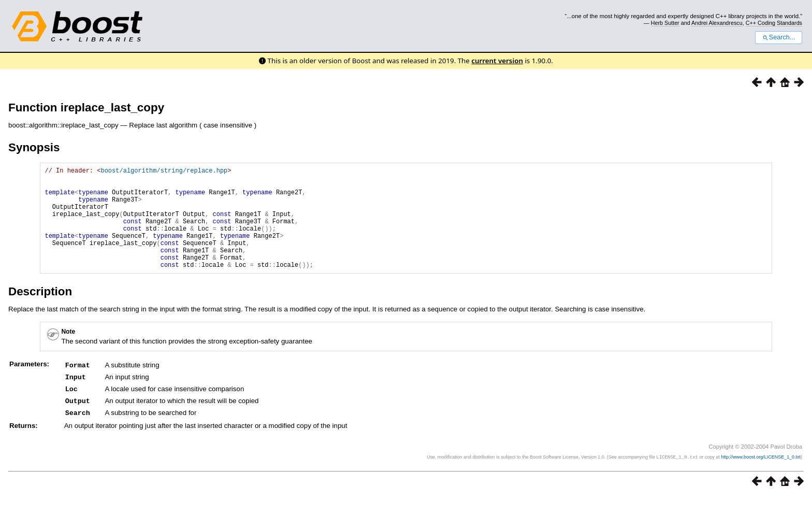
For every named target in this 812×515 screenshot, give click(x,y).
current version (497, 61)
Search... (779, 37)
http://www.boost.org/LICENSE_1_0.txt (761, 476)
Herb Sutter (665, 23)
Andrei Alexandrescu (717, 23)
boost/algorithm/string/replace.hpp (164, 172)
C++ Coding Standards (774, 23)
